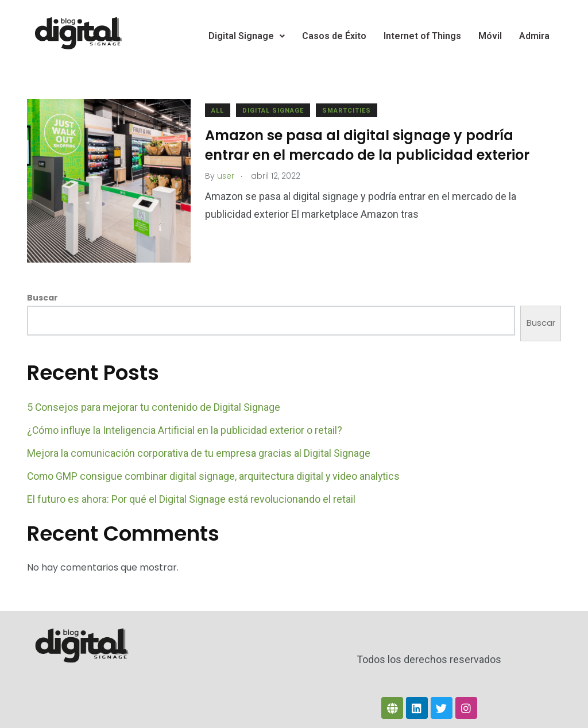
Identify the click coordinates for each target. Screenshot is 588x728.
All (220, 111)
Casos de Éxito (334, 36)
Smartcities (349, 111)
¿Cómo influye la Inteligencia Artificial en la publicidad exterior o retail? (185, 427)
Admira (534, 36)
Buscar (42, 295)
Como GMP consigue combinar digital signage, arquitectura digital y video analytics (215, 473)
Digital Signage (247, 36)
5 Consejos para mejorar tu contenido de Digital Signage (154, 404)
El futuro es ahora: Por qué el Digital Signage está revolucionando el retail (191, 496)
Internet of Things (422, 36)
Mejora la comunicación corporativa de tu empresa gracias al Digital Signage (199, 450)
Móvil (490, 36)
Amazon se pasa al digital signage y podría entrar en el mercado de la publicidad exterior (370, 145)
